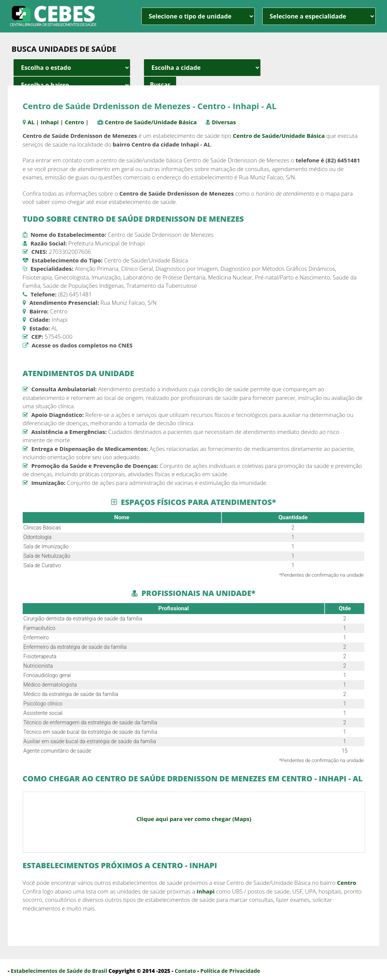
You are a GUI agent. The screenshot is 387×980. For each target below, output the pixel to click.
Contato (185, 971)
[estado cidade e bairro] (72, 68)
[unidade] (198, 16)
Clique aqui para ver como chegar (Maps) (194, 819)
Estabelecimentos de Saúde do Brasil (59, 971)
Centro (74, 122)
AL (31, 122)
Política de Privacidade (230, 971)
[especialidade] (319, 16)
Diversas (224, 122)
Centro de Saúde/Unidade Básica (151, 122)
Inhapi (50, 122)
